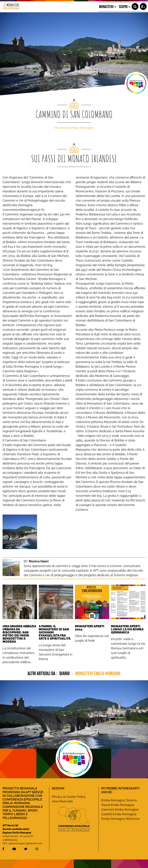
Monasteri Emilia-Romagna (74, 128)
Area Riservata (62, 801)
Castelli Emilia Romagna (119, 814)
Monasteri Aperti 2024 (90, 628)
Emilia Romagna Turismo (119, 800)
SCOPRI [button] (125, 7)
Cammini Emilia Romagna (120, 809)
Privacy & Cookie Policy (69, 797)
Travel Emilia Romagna (118, 805)
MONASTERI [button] (108, 7)
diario (65, 674)
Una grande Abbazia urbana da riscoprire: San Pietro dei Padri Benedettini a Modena (19, 634)
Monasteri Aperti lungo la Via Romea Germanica (127, 629)
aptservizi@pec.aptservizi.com (25, 843)
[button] (135, 6)
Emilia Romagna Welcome (120, 819)
